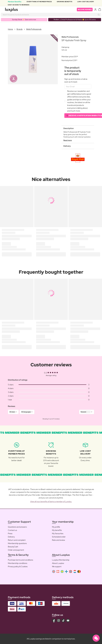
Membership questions (17, 543)
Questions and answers (17, 527)
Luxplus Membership (61, 560)
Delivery (11, 537)
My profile (56, 527)
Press (10, 533)
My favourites (58, 533)
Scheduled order (59, 537)
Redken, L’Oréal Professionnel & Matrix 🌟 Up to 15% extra (75, 20)
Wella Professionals (34, 29)
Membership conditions (18, 563)
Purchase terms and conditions (20, 560)
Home (10, 29)
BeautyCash (13, 547)
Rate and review (58, 540)
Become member (85, 10)
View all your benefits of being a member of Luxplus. (51, 502)
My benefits (57, 530)
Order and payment (16, 550)
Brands (20, 29)
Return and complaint (17, 540)
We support (57, 567)
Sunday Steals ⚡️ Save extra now (24, 20)
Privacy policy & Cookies (18, 567)
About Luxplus (58, 563)
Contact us (12, 530)
